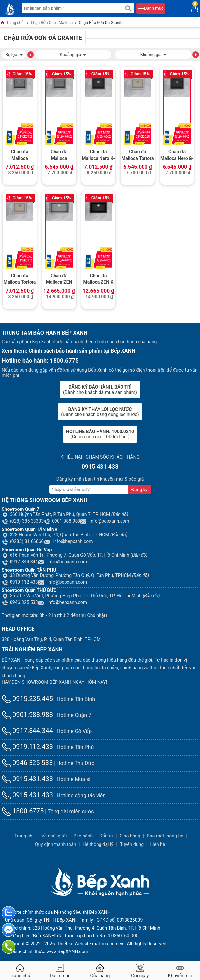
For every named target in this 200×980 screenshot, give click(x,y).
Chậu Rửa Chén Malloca (52, 23)
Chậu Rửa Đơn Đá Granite (101, 23)
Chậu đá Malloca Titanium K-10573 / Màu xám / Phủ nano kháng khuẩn (20, 156)
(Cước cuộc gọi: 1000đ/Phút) (100, 434)
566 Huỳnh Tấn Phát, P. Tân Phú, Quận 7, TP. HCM (65, 514)
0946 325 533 (20, 602)
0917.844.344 (27, 731)
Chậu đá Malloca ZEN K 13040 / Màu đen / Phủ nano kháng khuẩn (99, 279)
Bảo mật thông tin (165, 836)
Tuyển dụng (132, 844)
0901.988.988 (62, 521)
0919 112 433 (20, 582)
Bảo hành (83, 836)
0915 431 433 (100, 466)
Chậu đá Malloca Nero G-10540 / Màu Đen (177, 156)
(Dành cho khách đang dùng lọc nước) (100, 412)
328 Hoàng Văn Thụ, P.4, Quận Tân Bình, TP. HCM (65, 535)
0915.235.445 (27, 699)
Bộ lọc (14, 54)
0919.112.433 (27, 747)
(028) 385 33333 (23, 521)
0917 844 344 (20, 562)
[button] (31, 54)
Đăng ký (140, 490)
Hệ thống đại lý (98, 844)
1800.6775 (23, 811)
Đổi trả (106, 836)
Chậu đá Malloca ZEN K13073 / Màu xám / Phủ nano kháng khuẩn (59, 279)
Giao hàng (130, 836)
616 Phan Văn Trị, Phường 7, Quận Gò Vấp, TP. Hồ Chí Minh (75, 555)
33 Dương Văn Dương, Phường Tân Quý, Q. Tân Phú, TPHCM (75, 575)
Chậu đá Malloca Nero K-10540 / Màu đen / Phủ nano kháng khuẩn (98, 156)
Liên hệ (158, 844)
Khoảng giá (73, 54)
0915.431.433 (27, 779)
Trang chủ (12, 23)
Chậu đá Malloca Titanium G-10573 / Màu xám (59, 156)
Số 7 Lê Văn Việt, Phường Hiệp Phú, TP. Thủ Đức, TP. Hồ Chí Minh (81, 596)
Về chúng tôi (54, 836)
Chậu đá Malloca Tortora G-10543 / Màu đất (138, 156)
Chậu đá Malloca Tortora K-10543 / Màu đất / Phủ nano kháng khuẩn (20, 279)
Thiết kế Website (74, 944)
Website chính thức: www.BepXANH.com (47, 951)
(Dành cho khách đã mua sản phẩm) (100, 390)
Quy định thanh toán (56, 844)
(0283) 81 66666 (23, 541)
